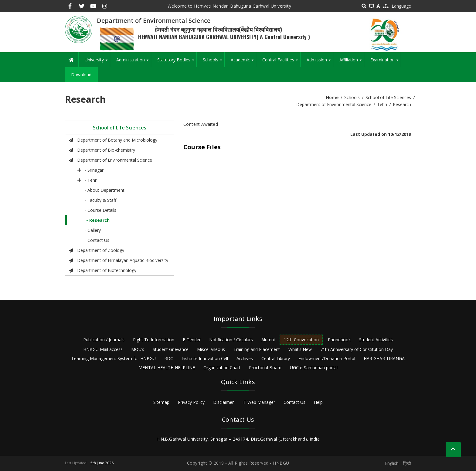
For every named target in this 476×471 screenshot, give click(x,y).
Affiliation (352, 62)
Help (318, 402)
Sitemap (161, 402)
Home (332, 97)
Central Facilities (281, 62)
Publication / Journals (104, 340)
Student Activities (376, 340)
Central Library (276, 358)
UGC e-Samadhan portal (314, 368)
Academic (243, 62)
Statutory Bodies (177, 62)
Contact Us (294, 402)
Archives (245, 358)
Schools (214, 62)
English (392, 463)
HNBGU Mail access (103, 349)
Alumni (268, 340)
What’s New (300, 349)
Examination (386, 62)
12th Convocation (301, 340)
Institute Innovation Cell (205, 358)
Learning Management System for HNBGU (114, 358)
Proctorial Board (265, 368)
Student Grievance (171, 349)
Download (81, 75)
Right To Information (154, 340)
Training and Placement (257, 349)
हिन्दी (407, 463)
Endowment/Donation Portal (327, 358)
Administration (134, 62)
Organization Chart (222, 368)
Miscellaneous (211, 349)
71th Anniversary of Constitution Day (357, 349)
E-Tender (192, 340)
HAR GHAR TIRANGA (384, 358)
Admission (320, 62)
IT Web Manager (259, 402)
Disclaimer (223, 402)
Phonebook (339, 340)
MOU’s (138, 349)
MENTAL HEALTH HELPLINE (167, 368)
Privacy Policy (191, 402)
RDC (169, 358)
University (97, 62)
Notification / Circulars (231, 340)
